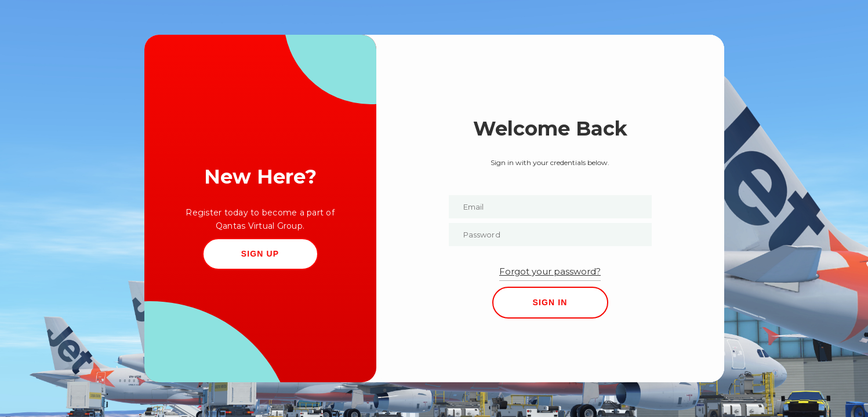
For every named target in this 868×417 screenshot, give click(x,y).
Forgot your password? (550, 271)
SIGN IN (550, 302)
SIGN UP (260, 254)
